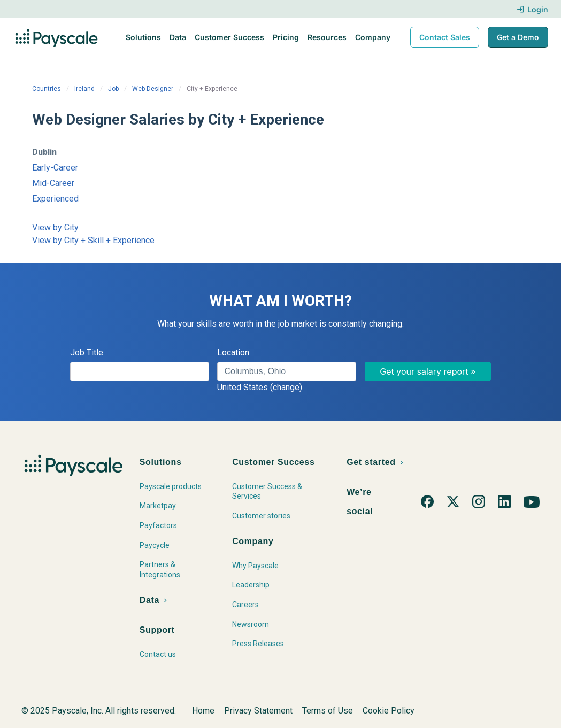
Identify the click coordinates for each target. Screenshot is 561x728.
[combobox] (287, 371)
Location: (234, 353)
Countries (47, 89)
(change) (286, 387)
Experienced (55, 199)
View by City (55, 227)
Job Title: (87, 353)
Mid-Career (53, 183)
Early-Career (55, 168)
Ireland (84, 89)
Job (113, 89)
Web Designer (153, 89)
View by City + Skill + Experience (93, 240)
